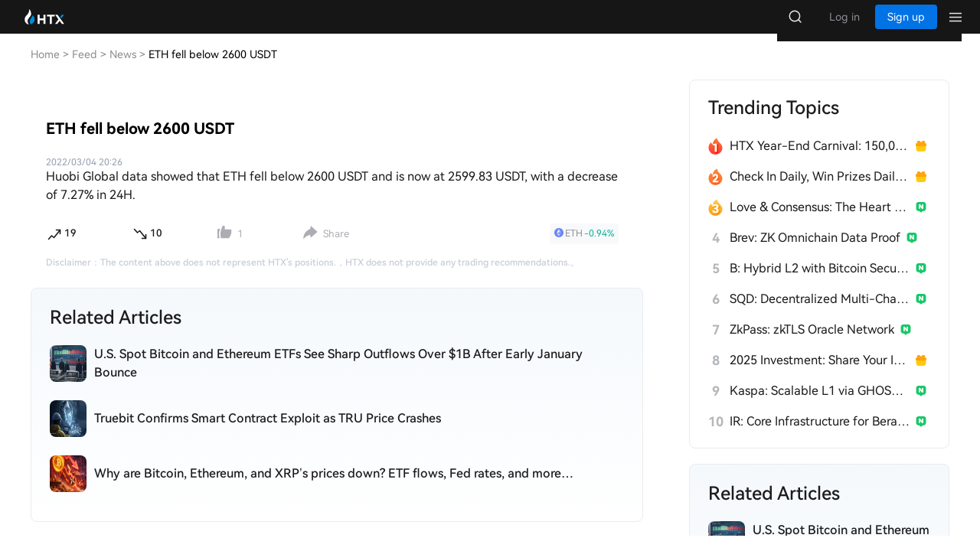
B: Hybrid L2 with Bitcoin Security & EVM (820, 284)
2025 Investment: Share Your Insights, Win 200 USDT (820, 375)
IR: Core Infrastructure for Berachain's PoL (820, 437)
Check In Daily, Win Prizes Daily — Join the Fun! (820, 192)
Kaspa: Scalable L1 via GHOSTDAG (820, 406)
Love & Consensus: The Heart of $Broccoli (820, 222)
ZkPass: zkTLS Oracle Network (812, 345)
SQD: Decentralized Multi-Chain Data (820, 314)
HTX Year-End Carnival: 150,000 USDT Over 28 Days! (820, 161)
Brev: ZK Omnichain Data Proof (815, 253)
